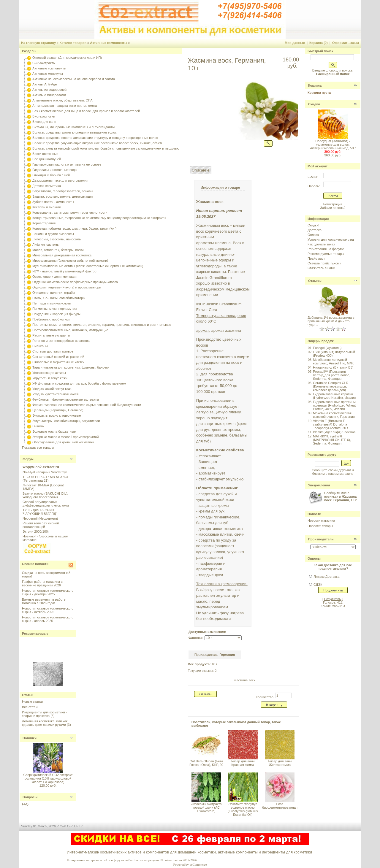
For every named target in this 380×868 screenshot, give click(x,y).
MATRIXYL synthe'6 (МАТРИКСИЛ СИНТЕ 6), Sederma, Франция (332, 440)
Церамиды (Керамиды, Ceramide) (58, 410)
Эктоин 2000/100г (36, 531)
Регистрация (333, 204)
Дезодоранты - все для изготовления (60, 180)
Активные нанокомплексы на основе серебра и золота (74, 79)
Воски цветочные (45, 154)
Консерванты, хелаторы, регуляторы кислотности (70, 212)
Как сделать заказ (321, 244)
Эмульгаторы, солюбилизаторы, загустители (66, 421)
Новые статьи (32, 702)
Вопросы (30, 797)
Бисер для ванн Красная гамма (243, 763)
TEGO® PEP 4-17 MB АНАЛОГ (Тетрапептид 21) (46, 479)
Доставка (315, 230)
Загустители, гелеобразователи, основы (63, 191)
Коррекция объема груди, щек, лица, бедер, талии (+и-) (74, 228)
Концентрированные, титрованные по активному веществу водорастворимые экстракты (99, 218)
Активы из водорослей (49, 90)
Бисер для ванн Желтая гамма (280, 763)
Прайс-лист (316, 258)
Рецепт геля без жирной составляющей (41, 525)
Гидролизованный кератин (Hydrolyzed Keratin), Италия (334, 396)
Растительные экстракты (51, 335)
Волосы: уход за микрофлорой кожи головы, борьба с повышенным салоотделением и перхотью (106, 148)
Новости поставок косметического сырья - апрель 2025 (48, 619)
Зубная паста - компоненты (53, 202)
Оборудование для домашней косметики (63, 442)
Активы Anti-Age (45, 84)
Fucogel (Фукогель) (327, 348)
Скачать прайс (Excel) (324, 263)
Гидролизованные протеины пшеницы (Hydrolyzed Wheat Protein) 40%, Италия (334, 405)
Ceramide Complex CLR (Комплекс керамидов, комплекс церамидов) (331, 386)
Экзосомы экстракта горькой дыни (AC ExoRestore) (206, 807)
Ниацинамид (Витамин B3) (333, 367)
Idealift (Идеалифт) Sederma (334, 432)
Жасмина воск (244, 680)
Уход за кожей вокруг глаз (52, 389)
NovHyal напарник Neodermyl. (45, 472)
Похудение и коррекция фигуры (56, 314)
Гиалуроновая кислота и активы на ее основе (67, 164)
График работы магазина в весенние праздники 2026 (42, 583)
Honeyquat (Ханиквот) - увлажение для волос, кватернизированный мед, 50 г (333, 145)
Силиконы (40, 346)
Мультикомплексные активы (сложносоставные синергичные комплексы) (88, 266)
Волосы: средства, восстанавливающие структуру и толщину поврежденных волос (95, 138)
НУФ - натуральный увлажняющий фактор (64, 271)
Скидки (314, 104)
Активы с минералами (49, 95)
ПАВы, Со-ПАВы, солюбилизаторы (59, 298)
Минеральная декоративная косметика (62, 255)
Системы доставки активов (53, 351)
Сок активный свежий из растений (58, 357)
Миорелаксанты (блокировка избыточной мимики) (70, 261)
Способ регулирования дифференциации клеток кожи (46, 504)
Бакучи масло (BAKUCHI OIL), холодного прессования (45, 495)
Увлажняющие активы (49, 373)
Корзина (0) (319, 43)
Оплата (313, 235)
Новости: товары (320, 526)
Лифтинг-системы (46, 245)
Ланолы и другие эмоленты (53, 234)
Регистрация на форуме (326, 249)
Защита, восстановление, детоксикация (62, 196)
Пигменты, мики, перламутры (55, 309)
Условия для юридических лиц (331, 239)
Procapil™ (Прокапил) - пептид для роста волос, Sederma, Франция (331, 375)
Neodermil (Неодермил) (40, 518)
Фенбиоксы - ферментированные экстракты (66, 399)
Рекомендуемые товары (326, 254)
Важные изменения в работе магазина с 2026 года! (44, 601)
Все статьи (30, 707)
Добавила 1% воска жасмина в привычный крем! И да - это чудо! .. (331, 321)
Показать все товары (38, 448)
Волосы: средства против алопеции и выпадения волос (75, 132)
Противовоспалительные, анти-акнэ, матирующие (70, 330)
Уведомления (319, 485)
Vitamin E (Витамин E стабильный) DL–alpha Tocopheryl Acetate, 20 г (330, 424)
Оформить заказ (346, 43)
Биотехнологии (44, 116)
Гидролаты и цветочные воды (55, 170)
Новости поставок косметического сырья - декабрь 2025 (48, 592)
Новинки (30, 738)
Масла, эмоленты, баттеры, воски (58, 250)
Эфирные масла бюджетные (54, 431)
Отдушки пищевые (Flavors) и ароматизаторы (67, 287)
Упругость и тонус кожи (50, 378)
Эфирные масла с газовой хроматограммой (65, 437)
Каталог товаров (73, 43)
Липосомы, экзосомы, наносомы (57, 239)
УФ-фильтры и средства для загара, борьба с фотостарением (79, 383)
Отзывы (315, 281)
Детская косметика (47, 186)
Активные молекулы (48, 74)
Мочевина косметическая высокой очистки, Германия (334, 415)
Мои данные (295, 43)
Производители (321, 539)
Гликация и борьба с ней (51, 175)
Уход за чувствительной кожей (56, 394)
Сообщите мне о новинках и (340, 496)
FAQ (25, 804)
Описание (201, 170)
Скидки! (313, 225)
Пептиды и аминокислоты (52, 303)
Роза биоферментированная (280, 806)
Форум (28, 459)
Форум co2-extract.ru (41, 467)
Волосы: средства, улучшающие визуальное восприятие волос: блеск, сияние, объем (97, 143)
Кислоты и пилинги (47, 207)
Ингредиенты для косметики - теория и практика (44, 714)
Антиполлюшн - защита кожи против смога (65, 106)
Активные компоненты (109, 43)
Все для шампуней (47, 159)
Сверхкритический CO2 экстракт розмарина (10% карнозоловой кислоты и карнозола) (48, 778)
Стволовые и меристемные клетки (58, 362)
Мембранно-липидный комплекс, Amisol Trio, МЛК (333, 361)
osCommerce (198, 864)
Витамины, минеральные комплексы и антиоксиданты (73, 127)
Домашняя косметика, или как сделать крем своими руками (45, 723)
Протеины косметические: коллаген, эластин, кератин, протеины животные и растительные (102, 325)
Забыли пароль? (333, 208)
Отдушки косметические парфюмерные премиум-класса (75, 282)
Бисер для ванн (44, 122)
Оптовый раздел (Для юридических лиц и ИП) (67, 58)
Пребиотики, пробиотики (51, 319)
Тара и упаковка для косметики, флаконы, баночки (71, 367)
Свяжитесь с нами (321, 268)
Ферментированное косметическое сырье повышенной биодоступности (87, 405)
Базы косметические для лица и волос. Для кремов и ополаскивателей (86, 111)
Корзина (315, 85)
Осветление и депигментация (55, 277)
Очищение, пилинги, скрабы (54, 293)
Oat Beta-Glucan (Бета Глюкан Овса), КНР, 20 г (206, 765)
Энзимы (38, 426)
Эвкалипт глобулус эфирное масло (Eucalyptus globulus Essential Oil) (243, 809)
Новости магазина (321, 521)
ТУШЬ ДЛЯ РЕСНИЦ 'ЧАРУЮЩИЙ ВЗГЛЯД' (40, 512)
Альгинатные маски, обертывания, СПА (62, 100)
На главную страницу (38, 43)
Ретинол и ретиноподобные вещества (61, 341)
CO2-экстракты (44, 63)
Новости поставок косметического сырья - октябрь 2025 (48, 610)
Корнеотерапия (44, 223)
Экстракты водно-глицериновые (57, 415)
